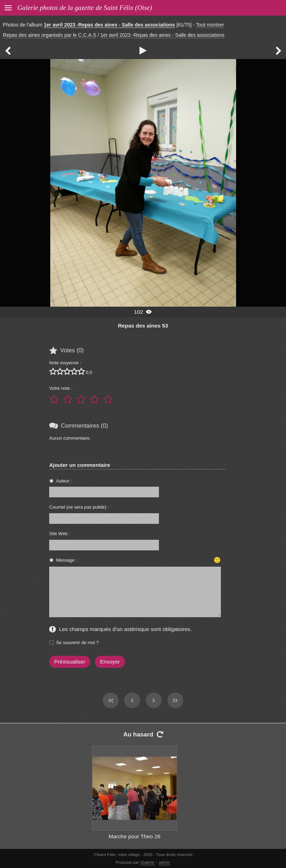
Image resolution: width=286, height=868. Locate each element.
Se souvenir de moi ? (78, 643)
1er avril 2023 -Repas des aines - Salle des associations (109, 25)
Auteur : (64, 481)
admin (164, 862)
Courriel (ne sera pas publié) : (79, 507)
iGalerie (148, 862)
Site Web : (60, 534)
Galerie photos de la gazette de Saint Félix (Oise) (85, 8)
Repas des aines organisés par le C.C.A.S (50, 35)
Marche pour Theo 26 (135, 836)
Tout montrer (210, 25)
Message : (66, 560)
